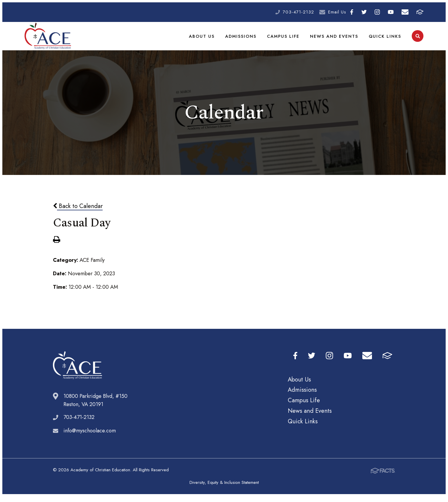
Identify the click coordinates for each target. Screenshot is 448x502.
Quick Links (386, 39)
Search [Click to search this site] (418, 39)
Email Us (337, 12)
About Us (204, 39)
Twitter (364, 12)
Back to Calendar (78, 212)
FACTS (420, 12)
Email (405, 12)
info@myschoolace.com (90, 436)
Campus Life (285, 39)
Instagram (377, 12)
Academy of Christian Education (48, 39)
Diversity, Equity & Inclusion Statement (224, 488)
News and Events (335, 39)
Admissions (243, 39)
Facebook (352, 12)
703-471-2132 (298, 12)
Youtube (391, 12)
